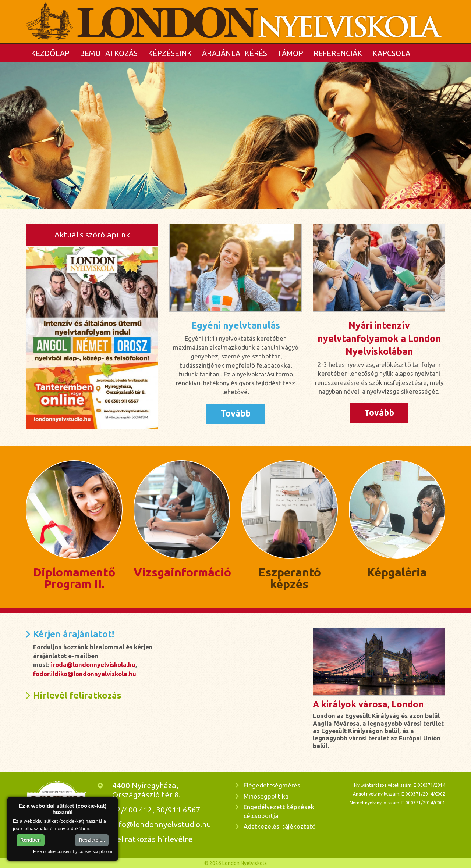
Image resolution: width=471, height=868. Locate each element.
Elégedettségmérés (272, 785)
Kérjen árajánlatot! (74, 634)
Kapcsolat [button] (394, 53)
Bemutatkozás (109, 53)
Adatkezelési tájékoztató (280, 826)
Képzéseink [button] (170, 53)
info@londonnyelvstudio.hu (162, 824)
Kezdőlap (50, 53)
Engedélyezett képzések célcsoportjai (279, 811)
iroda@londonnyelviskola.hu (93, 665)
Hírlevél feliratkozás (77, 695)
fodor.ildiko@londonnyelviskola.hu (85, 674)
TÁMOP (290, 53)
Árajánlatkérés (235, 53)
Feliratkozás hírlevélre (152, 839)
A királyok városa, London (368, 704)
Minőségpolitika (266, 796)
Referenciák (338, 53)
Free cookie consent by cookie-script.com (73, 851)
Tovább (236, 413)
